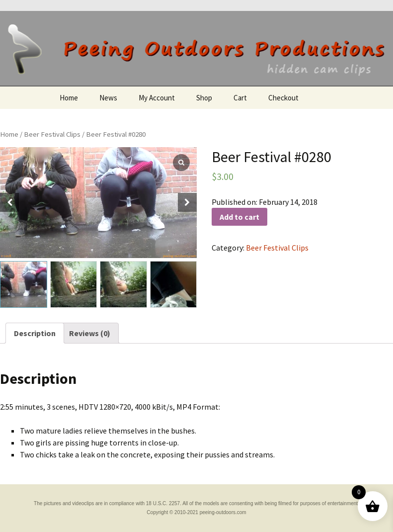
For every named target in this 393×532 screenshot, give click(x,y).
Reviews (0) (90, 333)
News (108, 98)
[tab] (35, 333)
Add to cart (239, 217)
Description (35, 333)
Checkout (283, 98)
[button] (187, 202)
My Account (157, 98)
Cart (240, 98)
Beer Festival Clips (52, 134)
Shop (204, 98)
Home (69, 98)
